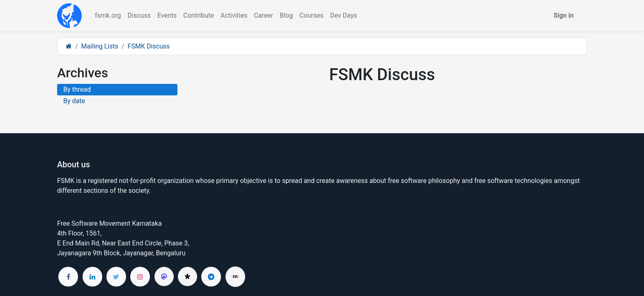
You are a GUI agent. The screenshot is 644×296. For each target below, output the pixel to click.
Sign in (564, 15)
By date (74, 101)
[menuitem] (108, 16)
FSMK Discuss (149, 46)
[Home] (69, 46)
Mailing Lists (100, 46)
